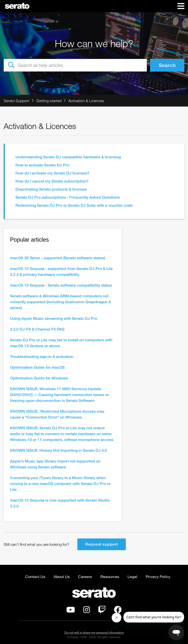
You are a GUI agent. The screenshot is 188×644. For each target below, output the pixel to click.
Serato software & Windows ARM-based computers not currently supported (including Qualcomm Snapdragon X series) (60, 302)
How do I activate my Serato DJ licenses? (52, 173)
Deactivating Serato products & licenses (51, 189)
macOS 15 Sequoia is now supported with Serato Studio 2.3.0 (60, 503)
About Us (62, 576)
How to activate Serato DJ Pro (42, 165)
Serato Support (17, 101)
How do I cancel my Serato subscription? (52, 181)
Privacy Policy (158, 576)
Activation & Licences (86, 101)
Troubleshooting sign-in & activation (42, 357)
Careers (85, 576)
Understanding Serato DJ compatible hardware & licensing (68, 157)
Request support (102, 544)
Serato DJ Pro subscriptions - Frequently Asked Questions (68, 197)
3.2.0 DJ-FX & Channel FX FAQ (37, 329)
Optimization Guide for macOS (37, 367)
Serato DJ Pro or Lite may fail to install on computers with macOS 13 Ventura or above (61, 343)
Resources (110, 576)
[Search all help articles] (75, 65)
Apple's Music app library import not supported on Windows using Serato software (55, 464)
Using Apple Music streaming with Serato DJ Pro (54, 318)
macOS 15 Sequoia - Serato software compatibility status (61, 285)
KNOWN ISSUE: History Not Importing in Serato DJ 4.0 (59, 450)
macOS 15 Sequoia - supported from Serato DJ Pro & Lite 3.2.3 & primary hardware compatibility (61, 272)
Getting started (49, 101)
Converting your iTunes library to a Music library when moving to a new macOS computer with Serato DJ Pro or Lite (60, 484)
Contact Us (35, 576)
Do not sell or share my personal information (94, 633)
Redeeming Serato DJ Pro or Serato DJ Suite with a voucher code (74, 205)
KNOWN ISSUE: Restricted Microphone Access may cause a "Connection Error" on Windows (57, 414)
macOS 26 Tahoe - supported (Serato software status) (58, 258)
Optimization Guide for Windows (39, 378)
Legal (132, 576)
